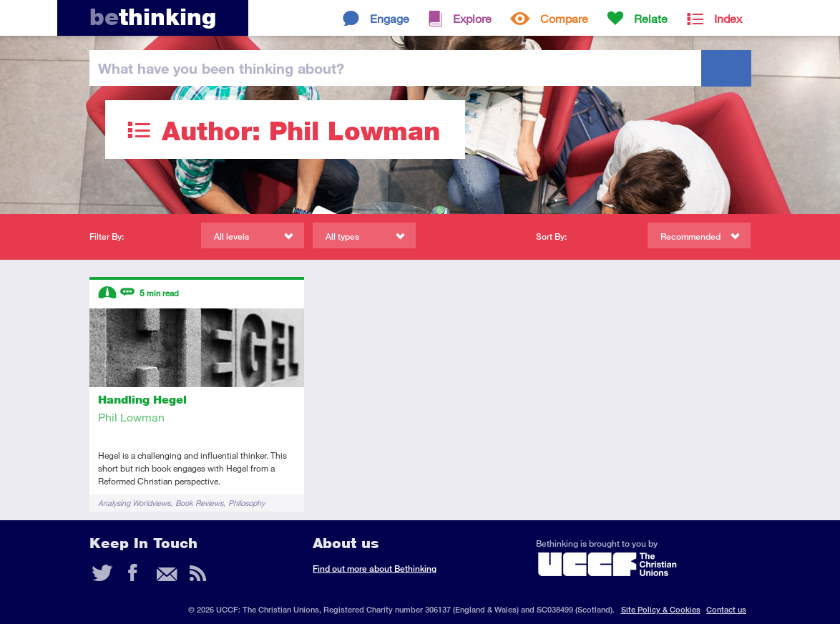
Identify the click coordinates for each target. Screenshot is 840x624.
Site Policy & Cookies (661, 609)
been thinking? (221, 68)
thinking (153, 17)
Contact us (726, 609)
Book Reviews (199, 503)
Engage (390, 18)
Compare (564, 18)
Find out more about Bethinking (375, 569)
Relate (651, 18)
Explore (472, 18)
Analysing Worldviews (134, 503)
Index (728, 18)
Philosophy (246, 503)
